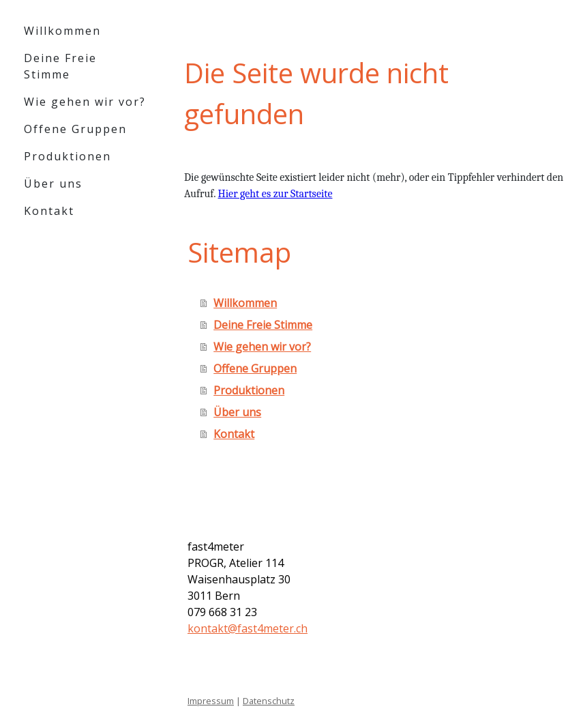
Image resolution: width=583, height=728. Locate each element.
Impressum (211, 701)
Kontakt (49, 211)
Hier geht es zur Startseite (275, 194)
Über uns (53, 184)
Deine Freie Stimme (60, 66)
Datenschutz (269, 701)
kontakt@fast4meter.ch (248, 628)
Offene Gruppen (75, 129)
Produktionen (68, 156)
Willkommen (62, 31)
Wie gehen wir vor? (85, 102)
